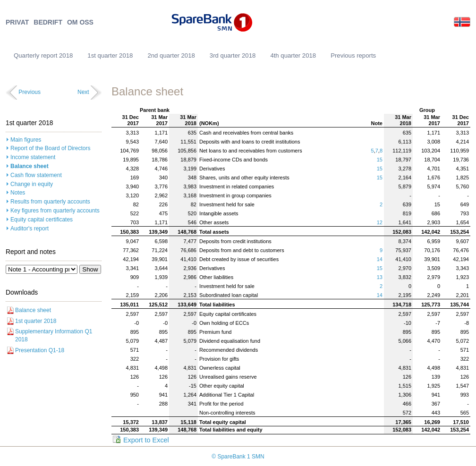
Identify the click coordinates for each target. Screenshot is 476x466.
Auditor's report (30, 229)
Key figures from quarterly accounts (55, 211)
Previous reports (353, 55)
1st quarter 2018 (110, 55)
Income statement (33, 157)
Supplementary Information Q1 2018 (54, 335)
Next (83, 92)
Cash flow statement (36, 175)
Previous (30, 92)
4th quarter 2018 (293, 55)
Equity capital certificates (42, 220)
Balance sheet (30, 166)
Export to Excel (146, 440)
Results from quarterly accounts (50, 202)
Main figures (26, 140)
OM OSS (80, 22)
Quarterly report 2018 (43, 55)
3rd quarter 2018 (233, 55)
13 (380, 277)
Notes (18, 193)
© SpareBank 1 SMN (238, 457)
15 (380, 160)
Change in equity (32, 184)
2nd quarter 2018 (171, 55)
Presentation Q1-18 (40, 350)
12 (380, 222)
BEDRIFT (48, 22)
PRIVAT (17, 22)
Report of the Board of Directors (50, 148)
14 (380, 259)
